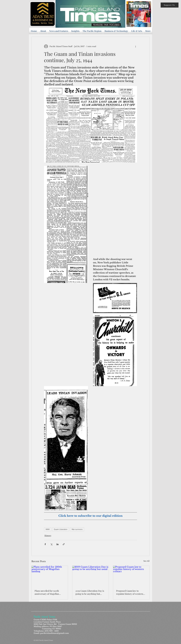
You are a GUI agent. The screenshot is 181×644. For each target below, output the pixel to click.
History (48, 536)
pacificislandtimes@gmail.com (54, 633)
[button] (170, 5)
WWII (48, 529)
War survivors (77, 529)
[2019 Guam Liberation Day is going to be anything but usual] (91, 576)
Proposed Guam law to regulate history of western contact (130, 592)
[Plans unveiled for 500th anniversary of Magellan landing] (50, 576)
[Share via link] (64, 544)
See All (146, 561)
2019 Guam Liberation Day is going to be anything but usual (90, 592)
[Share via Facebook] (45, 544)
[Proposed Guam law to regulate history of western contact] (131, 576)
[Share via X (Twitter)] (51, 544)
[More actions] (135, 46)
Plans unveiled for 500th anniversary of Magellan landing (47, 592)
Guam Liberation (61, 529)
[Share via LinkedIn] (58, 544)
